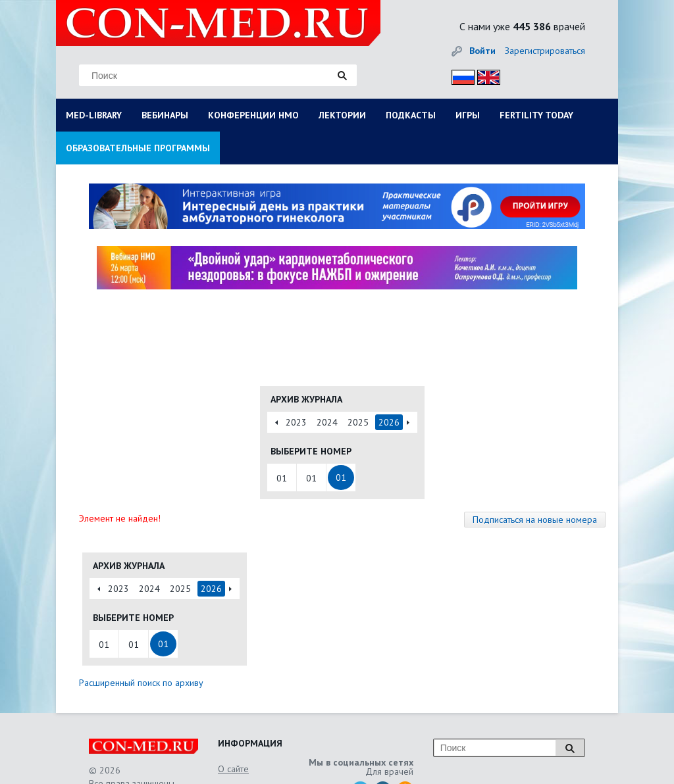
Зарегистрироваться (545, 51)
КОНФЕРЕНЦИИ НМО (253, 115)
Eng (485, 75)
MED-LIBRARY (94, 115)
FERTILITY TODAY (536, 115)
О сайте (233, 769)
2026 (389, 422)
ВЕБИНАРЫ (165, 115)
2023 (296, 422)
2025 (358, 422)
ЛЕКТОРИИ (342, 115)
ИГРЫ (468, 115)
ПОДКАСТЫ (411, 115)
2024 (327, 422)
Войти (482, 51)
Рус (459, 75)
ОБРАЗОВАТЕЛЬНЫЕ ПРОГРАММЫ (138, 148)
